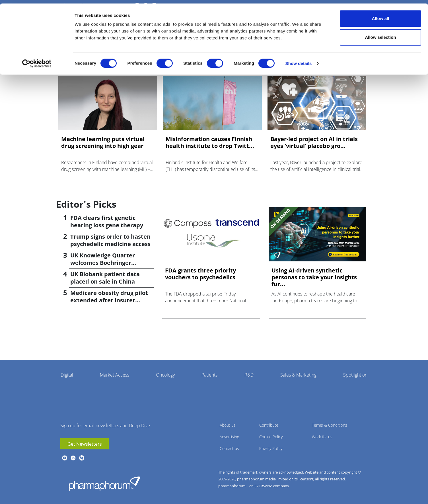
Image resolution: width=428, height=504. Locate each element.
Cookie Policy (271, 437)
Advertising (229, 437)
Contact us (229, 448)
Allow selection (380, 34)
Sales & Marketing (298, 375)
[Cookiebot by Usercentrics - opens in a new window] (37, 60)
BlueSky (82, 458)
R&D (249, 375)
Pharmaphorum (104, 484)
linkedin (73, 458)
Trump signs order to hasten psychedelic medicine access (110, 240)
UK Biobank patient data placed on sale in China (105, 278)
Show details (299, 60)
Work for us (322, 437)
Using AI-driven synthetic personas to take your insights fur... (314, 277)
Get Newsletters (85, 444)
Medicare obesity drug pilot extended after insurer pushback (109, 300)
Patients (209, 375)
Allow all (381, 15)
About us (228, 425)
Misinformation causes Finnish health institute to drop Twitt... (210, 142)
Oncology (165, 375)
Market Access (115, 375)
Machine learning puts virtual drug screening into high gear (103, 142)
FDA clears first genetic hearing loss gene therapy (107, 221)
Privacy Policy (271, 448)
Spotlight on (355, 375)
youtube (65, 458)
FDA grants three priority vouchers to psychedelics (200, 274)
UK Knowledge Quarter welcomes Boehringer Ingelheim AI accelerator (105, 263)
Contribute (269, 425)
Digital (67, 375)
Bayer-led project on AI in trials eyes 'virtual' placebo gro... (314, 142)
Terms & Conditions (330, 425)
